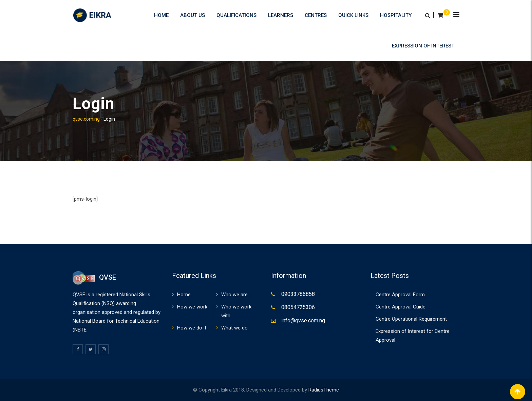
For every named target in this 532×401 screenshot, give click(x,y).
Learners (281, 15)
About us (193, 15)
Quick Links (353, 15)
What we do (234, 328)
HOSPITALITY (396, 15)
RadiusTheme (324, 390)
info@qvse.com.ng (303, 320)
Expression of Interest (423, 46)
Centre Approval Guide (401, 307)
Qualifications (236, 15)
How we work (192, 307)
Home (161, 15)
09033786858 (298, 294)
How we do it (192, 328)
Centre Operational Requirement (411, 319)
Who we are (234, 295)
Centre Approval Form (400, 295)
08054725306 (298, 307)
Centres (316, 15)
